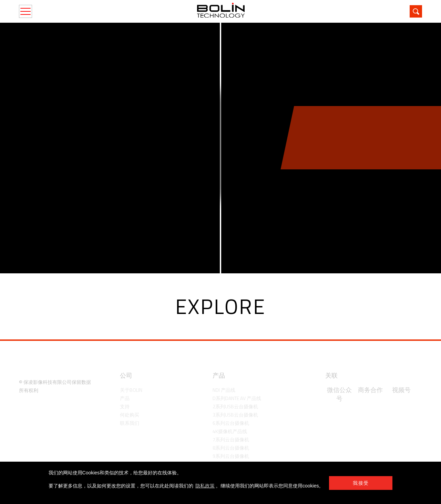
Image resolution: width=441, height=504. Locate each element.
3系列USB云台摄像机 (235, 415)
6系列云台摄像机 (231, 423)
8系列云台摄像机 (231, 448)
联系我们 (130, 423)
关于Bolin (131, 390)
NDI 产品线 (224, 390)
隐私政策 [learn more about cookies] (205, 486)
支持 (125, 406)
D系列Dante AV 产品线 (237, 398)
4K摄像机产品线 (230, 431)
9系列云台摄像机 (231, 456)
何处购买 (130, 415)
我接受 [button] (361, 483)
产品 (125, 398)
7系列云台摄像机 (231, 439)
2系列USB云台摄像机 (235, 406)
